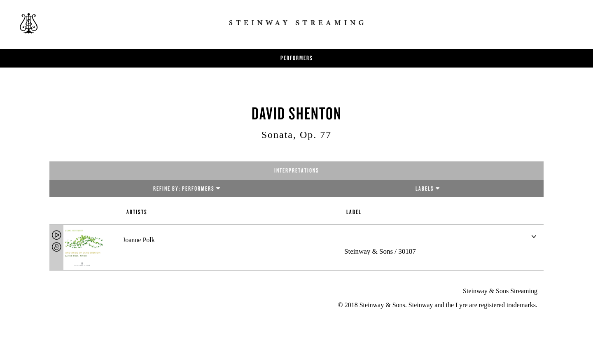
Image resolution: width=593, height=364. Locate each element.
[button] (534, 236)
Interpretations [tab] (297, 170)
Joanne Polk (139, 240)
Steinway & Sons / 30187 (380, 251)
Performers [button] (297, 58)
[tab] (296, 247)
